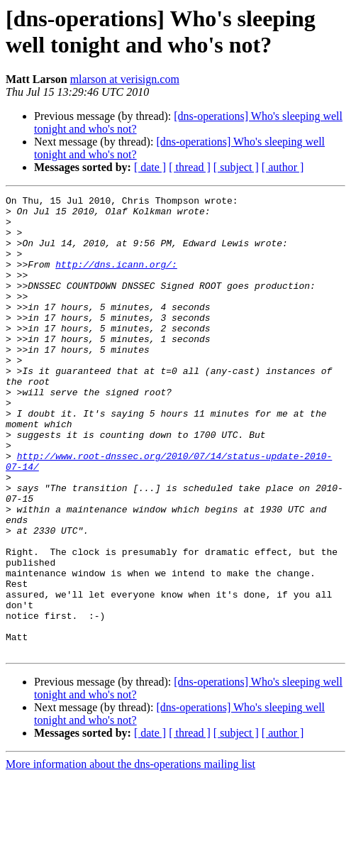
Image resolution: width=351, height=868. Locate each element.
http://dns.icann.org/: (116, 279)
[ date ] (150, 167)
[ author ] (283, 167)
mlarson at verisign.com (125, 79)
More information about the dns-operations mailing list (130, 856)
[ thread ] (190, 167)
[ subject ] (236, 167)
